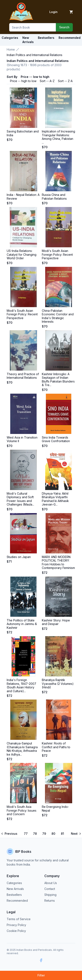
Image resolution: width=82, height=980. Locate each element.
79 (44, 834)
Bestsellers (14, 895)
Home (11, 49)
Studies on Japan (19, 557)
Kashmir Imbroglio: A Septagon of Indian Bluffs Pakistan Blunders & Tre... (58, 380)
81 (62, 834)
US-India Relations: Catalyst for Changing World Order (22, 254)
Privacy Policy (16, 925)
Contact (50, 889)
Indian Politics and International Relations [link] (35, 55)
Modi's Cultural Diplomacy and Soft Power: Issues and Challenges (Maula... (20, 499)
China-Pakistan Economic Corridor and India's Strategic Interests (58, 316)
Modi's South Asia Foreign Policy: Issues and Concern (22, 810)
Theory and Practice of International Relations (23, 376)
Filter (41, 975)
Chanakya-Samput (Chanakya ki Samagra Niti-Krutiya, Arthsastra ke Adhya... (22, 749)
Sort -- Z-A (65, 81)
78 (35, 834)
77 (26, 834)
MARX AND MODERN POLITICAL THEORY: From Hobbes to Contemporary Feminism (58, 562)
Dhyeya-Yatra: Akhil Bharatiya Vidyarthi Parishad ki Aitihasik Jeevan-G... (55, 499)
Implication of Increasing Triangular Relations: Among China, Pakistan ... (58, 137)
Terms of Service (19, 919)
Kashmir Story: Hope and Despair (56, 622)
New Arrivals (15, 889)
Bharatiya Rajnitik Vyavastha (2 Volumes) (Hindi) (58, 684)
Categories (10, 38)
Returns (50, 901)
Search (64, 27)
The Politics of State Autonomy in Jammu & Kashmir (22, 624)
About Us (51, 883)
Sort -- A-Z (47, 81)
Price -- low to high (35, 77)
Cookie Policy (16, 931)
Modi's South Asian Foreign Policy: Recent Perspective (57, 254)
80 (53, 834)
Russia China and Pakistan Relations (54, 197)
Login (53, 12)
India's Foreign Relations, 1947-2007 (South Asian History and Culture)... (21, 685)
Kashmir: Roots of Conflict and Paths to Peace (56, 747)
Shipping (50, 895)
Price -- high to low (23, 81)
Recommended (17, 901)
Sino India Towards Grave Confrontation (56, 439)
